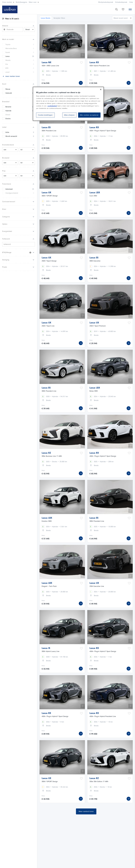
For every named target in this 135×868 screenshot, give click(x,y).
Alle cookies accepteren (89, 115)
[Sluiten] (101, 89)
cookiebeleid (52, 106)
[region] (68, 104)
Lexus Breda (46, 18)
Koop (43, 80)
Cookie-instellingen (45, 115)
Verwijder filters (59, 18)
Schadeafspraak (121, 2)
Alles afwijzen (69, 115)
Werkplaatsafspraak (106, 2)
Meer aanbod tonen (86, 811)
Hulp (131, 2)
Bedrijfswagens (21, 2)
